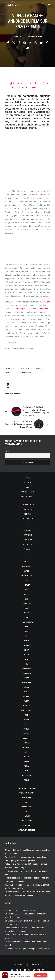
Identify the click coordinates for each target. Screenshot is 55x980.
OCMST (28, 549)
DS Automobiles (27, 622)
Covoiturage (27, 807)
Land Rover (27, 683)
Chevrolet (27, 604)
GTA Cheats (28, 530)
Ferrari (44, 195)
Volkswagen (27, 775)
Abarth (27, 562)
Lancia (27, 678)
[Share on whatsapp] (36, 43)
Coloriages (27, 798)
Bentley (27, 585)
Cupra (27, 613)
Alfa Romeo (27, 566)
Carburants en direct (27, 830)
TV (9, 903)
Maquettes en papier (27, 793)
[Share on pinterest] (25, 43)
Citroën (27, 608)
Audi (27, 580)
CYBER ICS (28, 544)
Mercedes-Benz (27, 710)
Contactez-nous (28, 492)
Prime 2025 (27, 816)
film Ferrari (11, 372)
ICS (28, 554)
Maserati (27, 696)
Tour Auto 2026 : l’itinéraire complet (20, 910)
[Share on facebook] (8, 43)
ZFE (27, 802)
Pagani (27, 729)
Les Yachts (28, 514)
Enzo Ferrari (25, 368)
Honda (27, 641)
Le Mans (46, 302)
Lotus (27, 692)
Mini (27, 715)
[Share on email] (27, 48)
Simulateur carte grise (27, 788)
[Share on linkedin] (30, 43)
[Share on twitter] (14, 43)
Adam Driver (11, 368)
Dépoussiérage (28, 540)
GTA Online (28, 535)
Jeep (27, 659)
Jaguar (27, 655)
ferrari (37, 368)
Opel (27, 724)
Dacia (27, 618)
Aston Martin (27, 576)
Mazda (27, 701)
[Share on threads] (19, 43)
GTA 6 (28, 526)
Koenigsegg (27, 669)
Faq (28, 487)
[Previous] (28, 411)
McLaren (27, 706)
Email (7, 452)
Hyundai (27, 645)
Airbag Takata (27, 821)
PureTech (27, 825)
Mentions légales (28, 497)
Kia (27, 664)
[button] (49, 4)
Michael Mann (25, 372)
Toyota (27, 771)
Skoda (27, 757)
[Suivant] (28, 424)
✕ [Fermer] (51, 975)
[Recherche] (41, 4)
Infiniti (27, 650)
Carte (28, 478)
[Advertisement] (28, 157)
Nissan (27, 720)
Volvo (27, 780)
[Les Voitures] (13, 4)
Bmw (27, 590)
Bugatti (27, 594)
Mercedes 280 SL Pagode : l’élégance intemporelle (27, 949)
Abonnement (28, 483)
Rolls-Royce (27, 748)
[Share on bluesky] (41, 43)
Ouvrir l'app (41, 975)
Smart (27, 761)
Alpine (27, 571)
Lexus (27, 687)
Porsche (27, 738)
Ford (27, 636)
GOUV (27, 812)
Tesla (27, 766)
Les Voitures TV (28, 505)
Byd (27, 599)
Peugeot (27, 734)
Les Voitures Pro (28, 509)
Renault (27, 743)
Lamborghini (21, 309)
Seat (27, 752)
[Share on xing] (47, 43)
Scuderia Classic (28, 519)
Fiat (27, 631)
